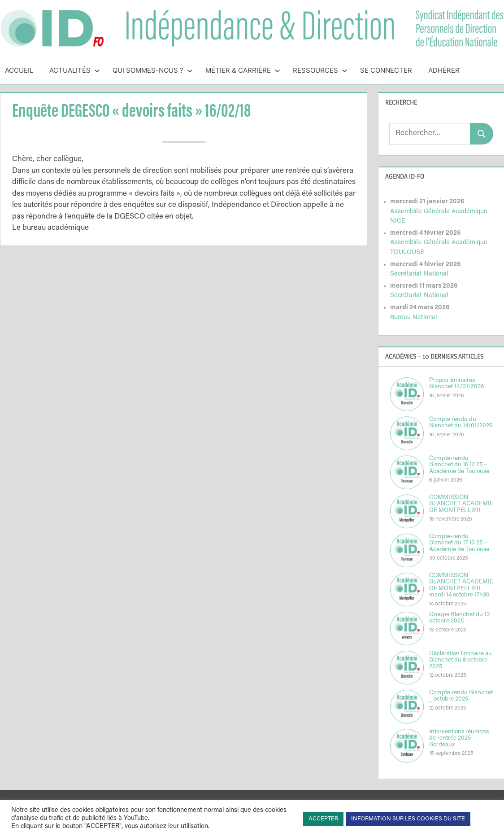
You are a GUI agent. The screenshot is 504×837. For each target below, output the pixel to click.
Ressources (320, 70)
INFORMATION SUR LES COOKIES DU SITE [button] (408, 819)
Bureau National (413, 318)
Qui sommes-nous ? (153, 70)
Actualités (75, 70)
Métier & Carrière (243, 70)
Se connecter (386, 70)
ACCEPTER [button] (323, 819)
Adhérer (444, 70)
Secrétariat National (419, 274)
